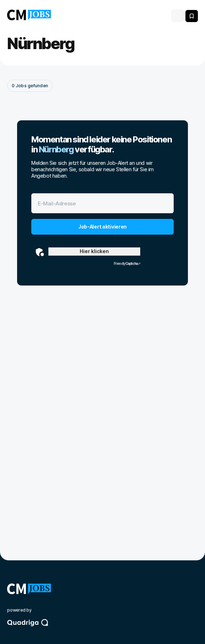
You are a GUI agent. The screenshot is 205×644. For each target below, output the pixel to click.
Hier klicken (94, 251)
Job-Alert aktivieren (102, 227)
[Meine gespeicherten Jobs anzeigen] (192, 16)
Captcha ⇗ (127, 263)
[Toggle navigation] (177, 16)
